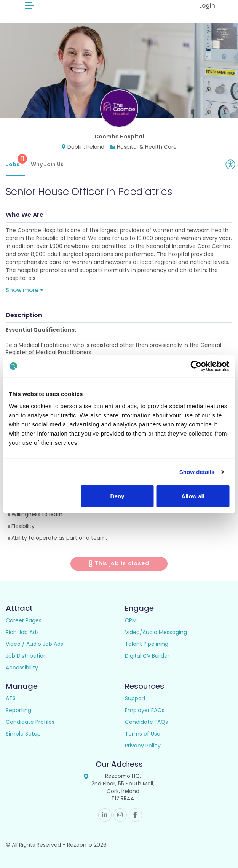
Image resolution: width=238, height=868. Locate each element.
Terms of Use (143, 734)
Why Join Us (47, 164)
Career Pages (24, 620)
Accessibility (22, 668)
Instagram (120, 815)
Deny (117, 496)
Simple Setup (23, 734)
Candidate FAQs (146, 722)
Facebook (135, 815)
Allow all (193, 496)
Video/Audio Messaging (156, 632)
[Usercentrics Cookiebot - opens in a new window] (196, 366)
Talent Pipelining (147, 644)
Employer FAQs (145, 710)
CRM (131, 620)
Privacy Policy (143, 746)
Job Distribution (26, 656)
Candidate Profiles (30, 722)
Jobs (15, 161)
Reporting (18, 710)
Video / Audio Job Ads (34, 644)
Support (135, 698)
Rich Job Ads (22, 632)
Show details (197, 472)
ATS (11, 698)
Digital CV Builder (147, 656)
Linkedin (105, 815)
